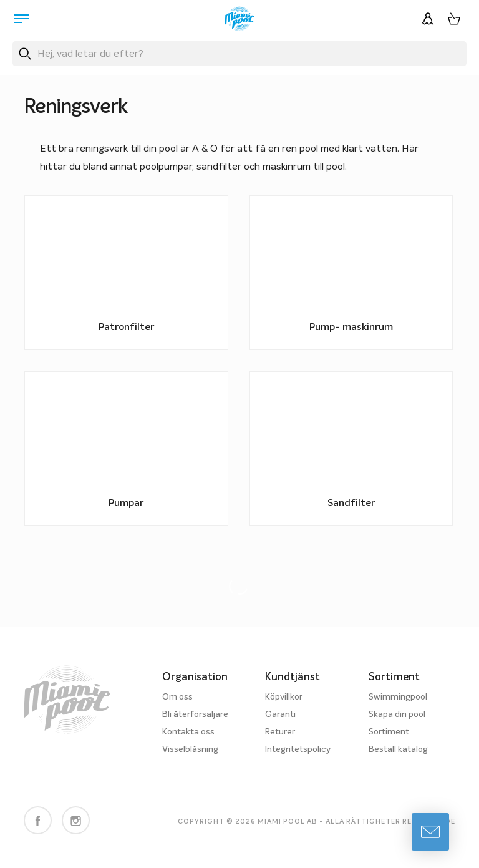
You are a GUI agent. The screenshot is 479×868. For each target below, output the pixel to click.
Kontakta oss (188, 732)
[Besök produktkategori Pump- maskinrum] (351, 273)
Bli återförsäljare (195, 714)
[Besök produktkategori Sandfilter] (351, 449)
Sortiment (389, 732)
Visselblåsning (190, 749)
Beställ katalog (398, 749)
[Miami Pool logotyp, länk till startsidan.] (239, 19)
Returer (280, 732)
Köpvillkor (284, 697)
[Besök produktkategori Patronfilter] (126, 273)
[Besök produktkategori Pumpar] (126, 449)
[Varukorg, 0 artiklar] (454, 19)
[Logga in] (428, 19)
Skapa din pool (397, 714)
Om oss (177, 697)
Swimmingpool (398, 697)
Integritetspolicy (298, 749)
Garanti (280, 714)
